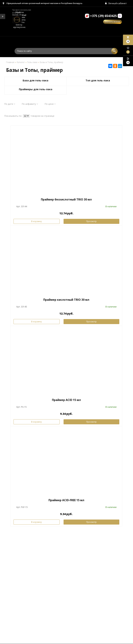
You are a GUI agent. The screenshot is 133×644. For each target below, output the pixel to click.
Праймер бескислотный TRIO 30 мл (66, 200)
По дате (10, 104)
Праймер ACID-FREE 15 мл (66, 500)
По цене (50, 104)
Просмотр (91, 222)
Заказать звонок (112, 22)
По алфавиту (30, 104)
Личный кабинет (116, 3)
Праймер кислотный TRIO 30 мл (66, 300)
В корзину (36, 222)
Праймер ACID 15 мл (66, 400)
